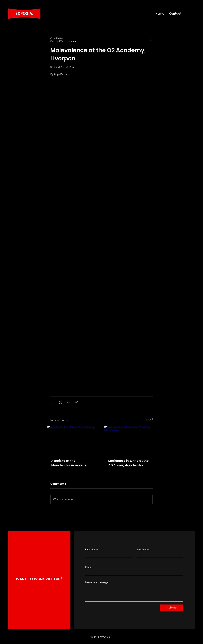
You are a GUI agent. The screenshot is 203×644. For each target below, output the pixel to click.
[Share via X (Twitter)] (60, 402)
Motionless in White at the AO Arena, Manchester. (128, 463)
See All (149, 419)
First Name (91, 550)
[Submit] (171, 608)
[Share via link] (76, 402)
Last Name (143, 550)
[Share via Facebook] (52, 402)
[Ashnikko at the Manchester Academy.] (73, 440)
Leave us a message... (98, 582)
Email (88, 567)
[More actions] (151, 40)
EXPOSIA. (24, 14)
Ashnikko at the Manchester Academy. (69, 463)
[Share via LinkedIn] (68, 402)
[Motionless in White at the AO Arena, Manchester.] (130, 440)
